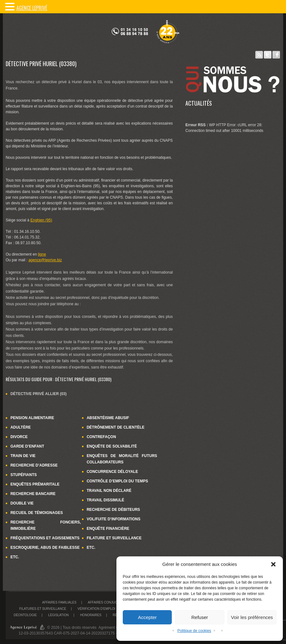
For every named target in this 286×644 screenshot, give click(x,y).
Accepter (147, 617)
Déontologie (25, 615)
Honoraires (91, 615)
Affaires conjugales (107, 602)
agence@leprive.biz (45, 260)
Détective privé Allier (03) (39, 394)
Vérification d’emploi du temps (105, 609)
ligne (42, 254)
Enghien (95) (41, 220)
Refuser (200, 617)
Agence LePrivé (32, 8)
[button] (273, 564)
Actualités (199, 103)
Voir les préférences (252, 617)
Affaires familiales (59, 602)
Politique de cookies (194, 631)
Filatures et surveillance (43, 609)
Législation (58, 615)
